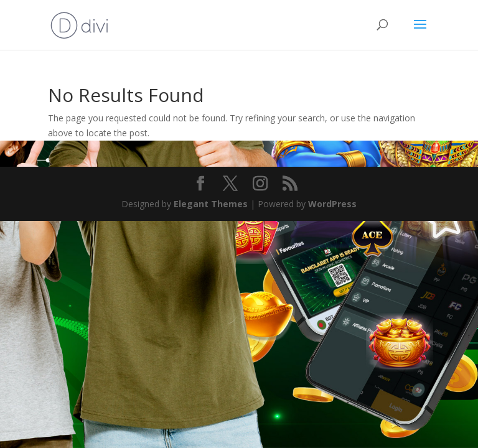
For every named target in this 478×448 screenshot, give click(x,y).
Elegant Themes (211, 204)
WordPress (332, 204)
